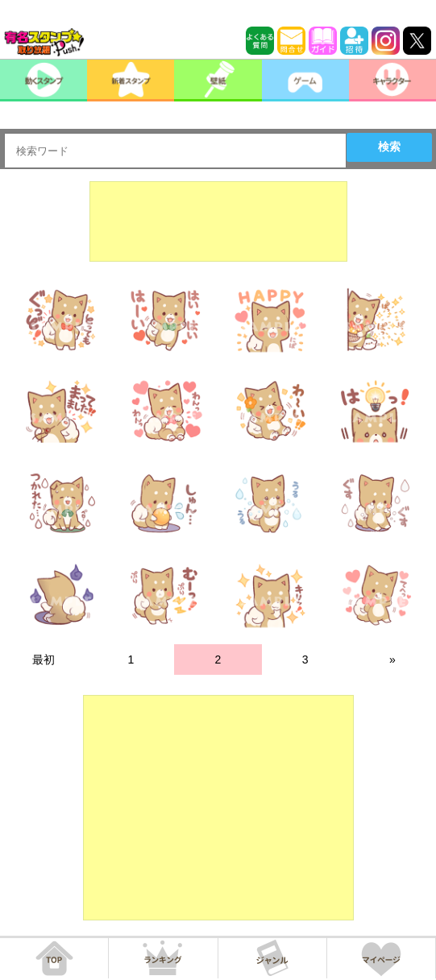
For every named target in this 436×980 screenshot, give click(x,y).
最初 (44, 660)
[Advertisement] (218, 221)
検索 (389, 147)
